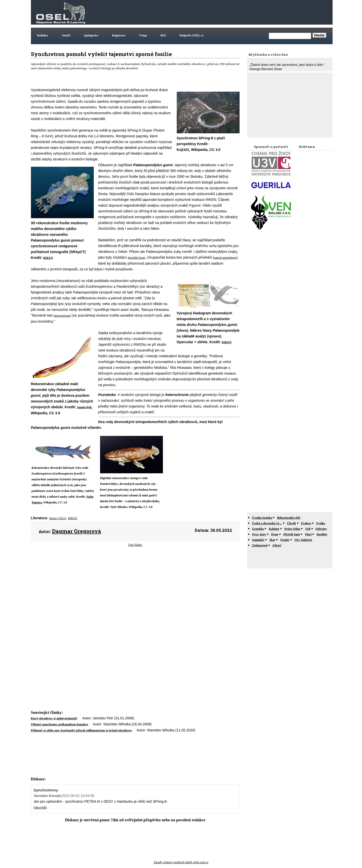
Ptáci (308, 534)
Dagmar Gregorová (77, 531)
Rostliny (322, 534)
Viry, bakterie (303, 540)
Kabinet (274, 529)
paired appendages (225, 258)
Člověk (292, 523)
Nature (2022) (58, 518)
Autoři (66, 35)
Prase (275, 534)
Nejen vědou (292, 529)
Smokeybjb (84, 407)
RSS (163, 35)
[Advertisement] (240, 12)
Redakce (43, 35)
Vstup (143, 35)
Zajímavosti (260, 545)
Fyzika (321, 523)
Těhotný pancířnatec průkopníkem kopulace (60, 724)
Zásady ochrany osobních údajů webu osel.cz (181, 862)
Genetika (258, 529)
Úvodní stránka (262, 518)
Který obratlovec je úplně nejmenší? (54, 718)
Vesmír (285, 540)
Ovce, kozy (259, 534)
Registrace (119, 35)
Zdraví (277, 545)
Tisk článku (135, 545)
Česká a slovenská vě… (267, 523)
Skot (272, 540)
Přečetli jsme (292, 534)
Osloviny (321, 529)
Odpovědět (40, 807)
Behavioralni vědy (289, 518)
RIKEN (48, 258)
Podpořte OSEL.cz (192, 35)
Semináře (258, 540)
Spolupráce (91, 35)
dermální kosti (136, 258)
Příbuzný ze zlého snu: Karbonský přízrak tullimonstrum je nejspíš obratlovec (81, 730)
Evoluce (306, 523)
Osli (308, 529)
